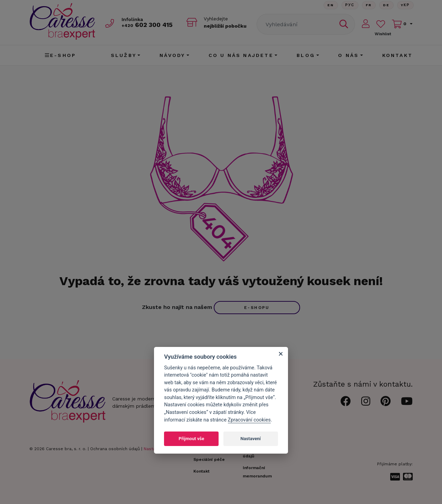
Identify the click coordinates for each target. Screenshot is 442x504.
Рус (350, 5)
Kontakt (397, 55)
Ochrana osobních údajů (115, 449)
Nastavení (251, 439)
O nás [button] (348, 55)
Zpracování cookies (249, 420)
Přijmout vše (191, 439)
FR (369, 5)
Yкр (405, 5)
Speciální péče (209, 459)
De (386, 5)
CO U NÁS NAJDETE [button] (241, 55)
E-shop (60, 55)
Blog (306, 55)
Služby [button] (124, 55)
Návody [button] (172, 55)
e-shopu (257, 308)
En (331, 5)
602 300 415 (147, 25)
